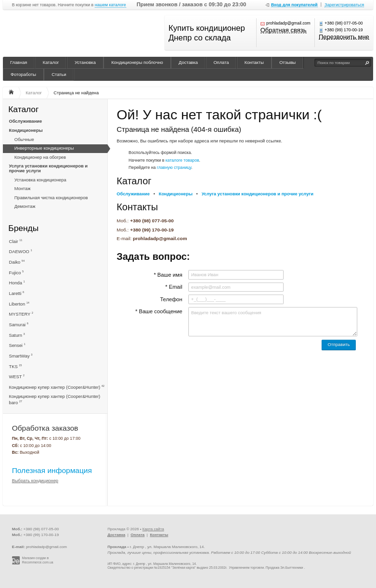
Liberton (19, 304)
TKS (16, 366)
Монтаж (23, 189)
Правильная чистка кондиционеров (51, 198)
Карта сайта (153, 529)
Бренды (23, 228)
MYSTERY (21, 314)
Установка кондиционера (40, 180)
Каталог (51, 63)
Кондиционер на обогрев (40, 157)
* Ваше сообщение (159, 311)
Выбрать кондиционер (35, 481)
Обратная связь (284, 31)
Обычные (24, 140)
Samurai (19, 325)
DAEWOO (21, 251)
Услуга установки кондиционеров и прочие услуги (48, 168)
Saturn (17, 335)
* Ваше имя (168, 275)
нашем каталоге (110, 5)
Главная (19, 63)
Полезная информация (52, 470)
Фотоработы (23, 75)
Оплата (221, 63)
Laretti (17, 293)
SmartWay (21, 356)
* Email (174, 287)
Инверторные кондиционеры (44, 148)
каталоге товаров (182, 160)
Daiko (17, 262)
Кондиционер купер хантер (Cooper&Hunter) (57, 387)
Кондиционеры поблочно (137, 63)
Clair (16, 241)
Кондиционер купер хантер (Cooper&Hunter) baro (55, 400)
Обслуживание (26, 121)
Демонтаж (25, 206)
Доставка (188, 63)
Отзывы (287, 63)
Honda (17, 283)
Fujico (17, 273)
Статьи (59, 75)
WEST (17, 377)
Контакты (254, 63)
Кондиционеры (26, 130)
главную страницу (174, 167)
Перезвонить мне (344, 37)
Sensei (17, 345)
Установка (85, 63)
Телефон (171, 299)
